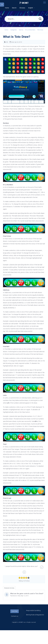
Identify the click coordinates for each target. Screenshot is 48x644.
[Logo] (24, 3)
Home (6, 30)
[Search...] (24, 19)
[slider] (24, 578)
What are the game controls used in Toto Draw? (27, 594)
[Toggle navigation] (44, 3)
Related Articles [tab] (9, 588)
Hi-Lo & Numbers (30, 30)
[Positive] (41, 567)
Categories (14, 30)
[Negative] (24, 571)
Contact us (15, 616)
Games (21, 30)
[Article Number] (5, 42)
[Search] (40, 19)
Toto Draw (40, 30)
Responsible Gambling (33, 610)
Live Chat (15, 611)
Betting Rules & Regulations (35, 615)
